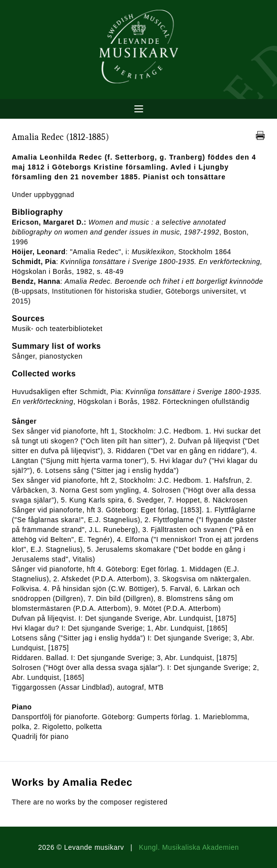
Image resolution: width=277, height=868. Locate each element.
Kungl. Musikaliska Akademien (189, 847)
